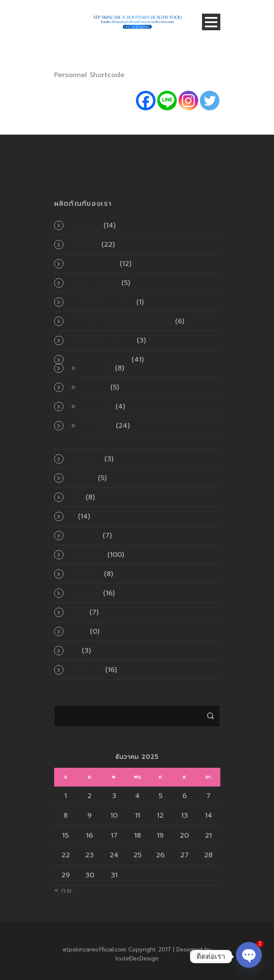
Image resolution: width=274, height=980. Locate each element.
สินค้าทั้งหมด (86, 555)
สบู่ (71, 516)
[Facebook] (146, 101)
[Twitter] (210, 101)
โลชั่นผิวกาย (85, 670)
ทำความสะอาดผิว (92, 264)
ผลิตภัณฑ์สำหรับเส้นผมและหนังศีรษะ (120, 321)
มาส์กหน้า (81, 478)
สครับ (75, 497)
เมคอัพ (77, 612)
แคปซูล (103, 406)
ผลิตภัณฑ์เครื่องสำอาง (101, 340)
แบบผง (103, 426)
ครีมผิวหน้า (83, 245)
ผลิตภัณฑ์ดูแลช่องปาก (100, 302)
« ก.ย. (63, 891)
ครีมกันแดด (84, 225)
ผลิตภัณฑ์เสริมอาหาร (98, 360)
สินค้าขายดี (84, 536)
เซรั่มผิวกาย (84, 574)
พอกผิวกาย (84, 459)
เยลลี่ (100, 387)
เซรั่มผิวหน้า (84, 593)
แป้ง (73, 651)
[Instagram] (188, 101)
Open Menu (211, 22)
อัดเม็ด (102, 368)
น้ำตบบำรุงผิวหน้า (93, 283)
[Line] (167, 101)
